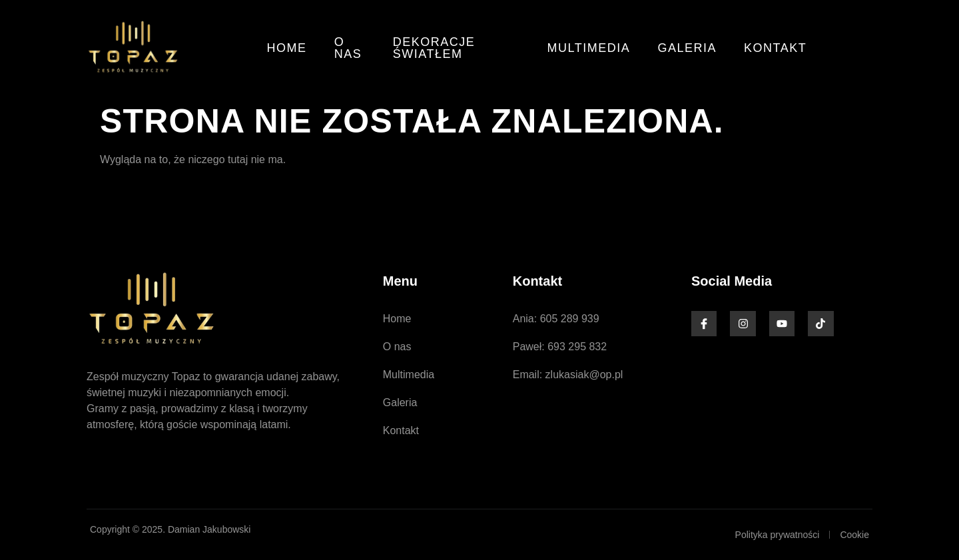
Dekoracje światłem (434, 48)
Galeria (689, 48)
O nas (348, 48)
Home (287, 48)
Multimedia (591, 48)
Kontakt (777, 48)
